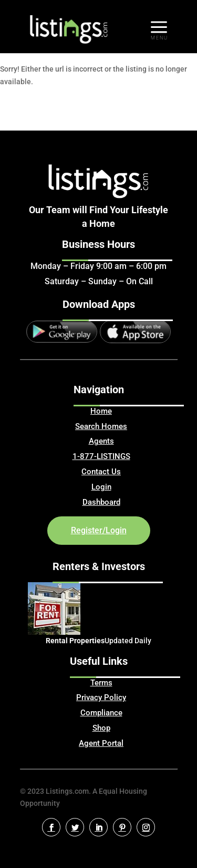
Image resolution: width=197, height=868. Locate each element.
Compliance (101, 713)
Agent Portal (101, 743)
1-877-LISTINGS (101, 456)
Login (101, 487)
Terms (101, 683)
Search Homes (101, 426)
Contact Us (101, 472)
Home (101, 411)
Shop (101, 728)
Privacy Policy (101, 697)
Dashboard (101, 502)
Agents (101, 441)
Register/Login (99, 530)
